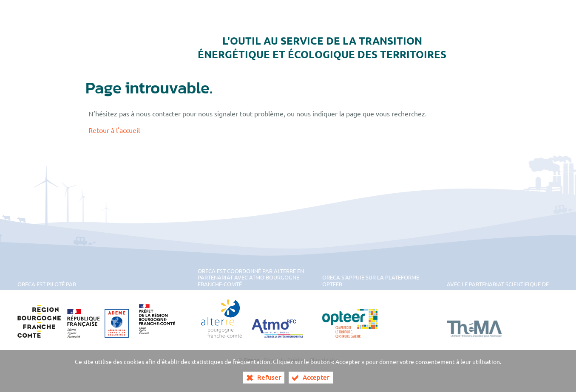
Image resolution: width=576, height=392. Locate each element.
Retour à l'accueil (114, 130)
